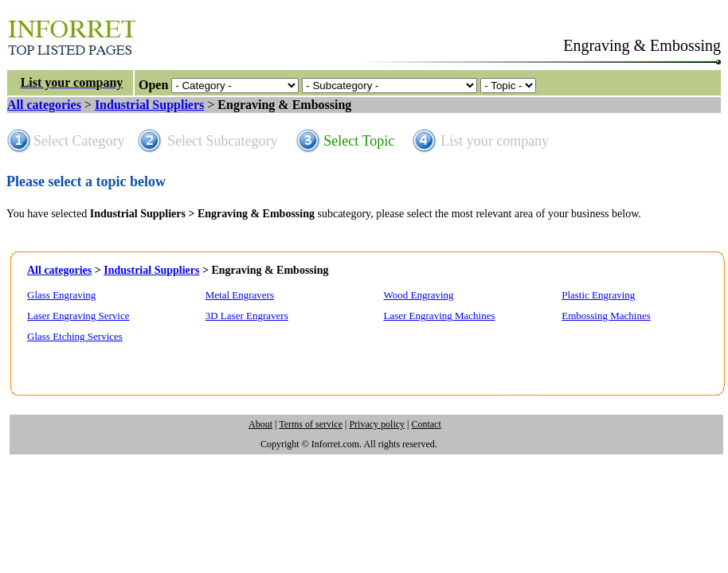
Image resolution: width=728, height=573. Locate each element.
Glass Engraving (61, 295)
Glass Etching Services (75, 336)
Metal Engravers (240, 295)
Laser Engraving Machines (439, 316)
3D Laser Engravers (247, 316)
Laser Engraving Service (78, 316)
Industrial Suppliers (149, 105)
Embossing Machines (606, 316)
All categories (44, 105)
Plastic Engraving (598, 295)
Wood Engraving (418, 295)
